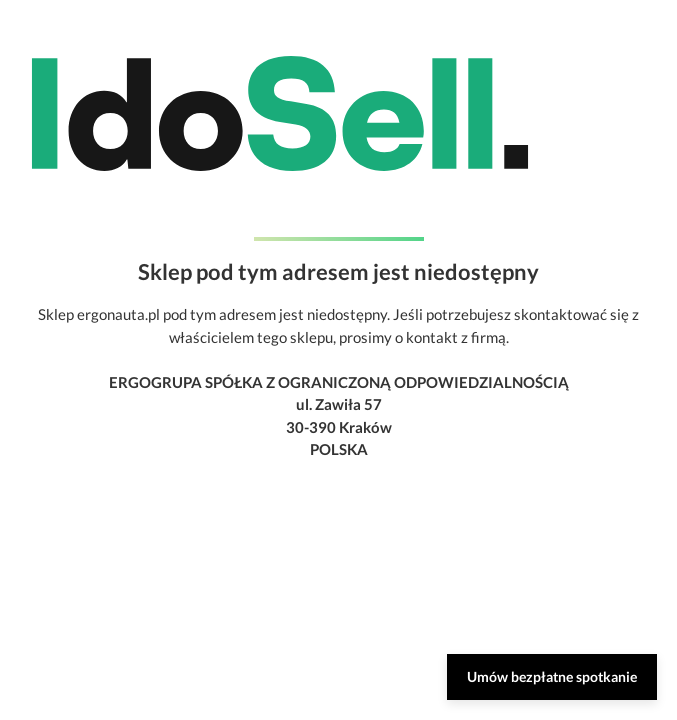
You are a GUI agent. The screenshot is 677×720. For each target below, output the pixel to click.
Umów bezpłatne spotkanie (552, 676)
